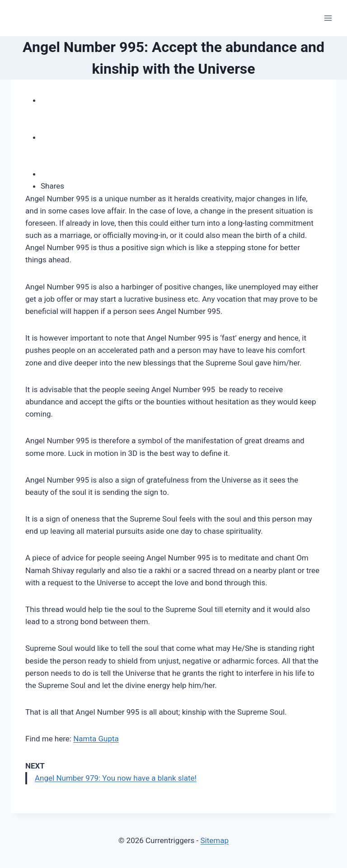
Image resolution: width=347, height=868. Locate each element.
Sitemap (214, 840)
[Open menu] (328, 18)
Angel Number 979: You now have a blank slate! (116, 778)
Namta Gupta (96, 739)
